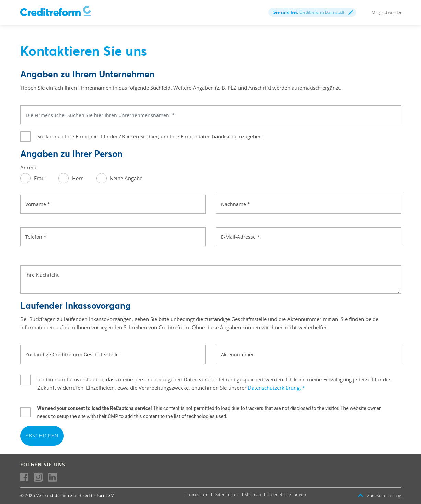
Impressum (197, 495)
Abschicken (42, 436)
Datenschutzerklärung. (276, 388)
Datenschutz (226, 495)
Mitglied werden (387, 12)
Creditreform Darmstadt (313, 12)
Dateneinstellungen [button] (286, 495)
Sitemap (253, 495)
